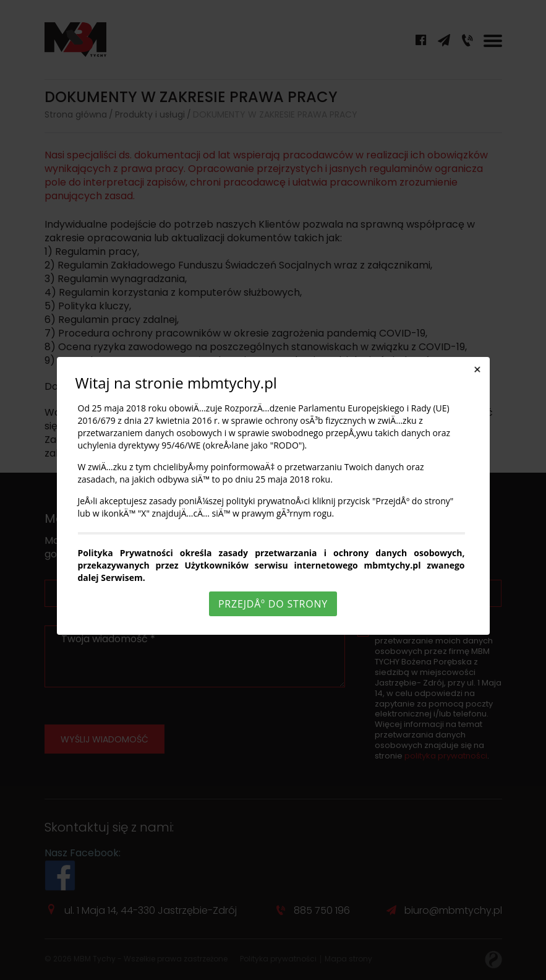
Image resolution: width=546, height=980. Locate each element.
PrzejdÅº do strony (273, 604)
